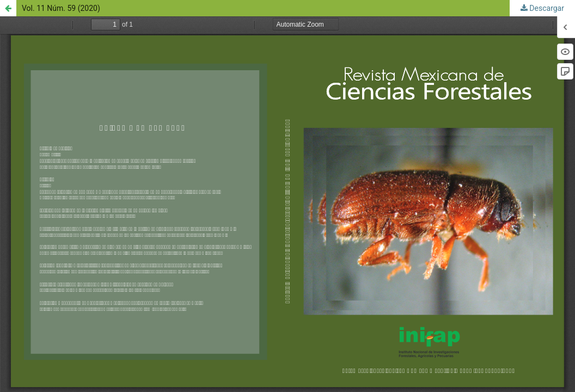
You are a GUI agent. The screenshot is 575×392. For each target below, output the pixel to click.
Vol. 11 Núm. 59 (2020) (61, 8)
